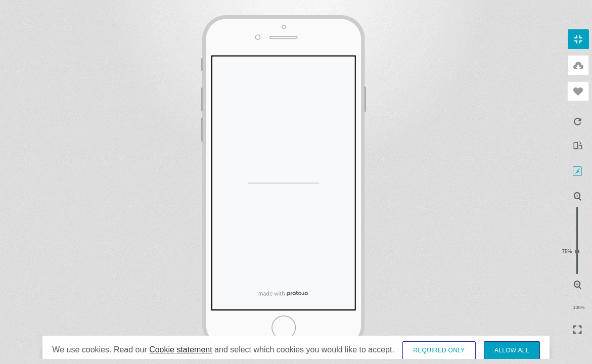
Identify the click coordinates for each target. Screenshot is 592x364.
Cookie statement (181, 357)
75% (577, 252)
